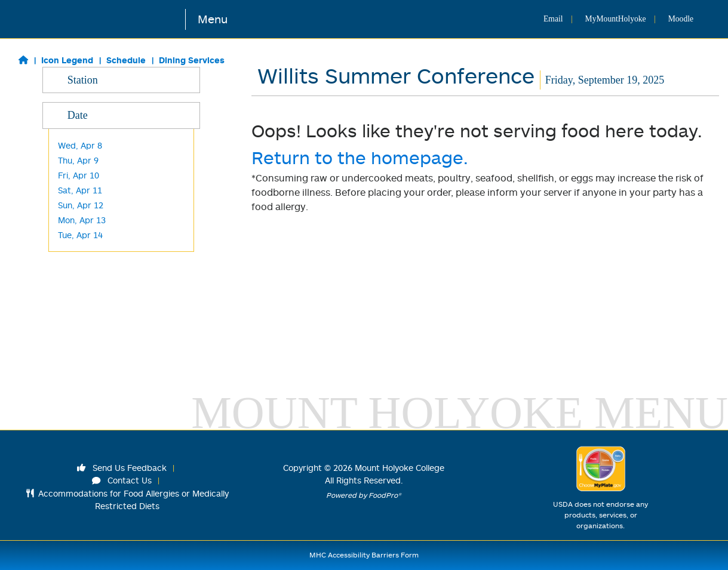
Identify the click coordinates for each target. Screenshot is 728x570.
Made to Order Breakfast (108, 154)
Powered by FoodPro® (364, 495)
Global (70, 139)
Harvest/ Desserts (94, 214)
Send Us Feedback (122, 468)
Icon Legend (67, 60)
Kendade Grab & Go (97, 244)
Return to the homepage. (360, 157)
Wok (67, 184)
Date (122, 342)
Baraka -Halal (85, 199)
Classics (73, 110)
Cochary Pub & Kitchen (103, 259)
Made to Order (87, 169)
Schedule (126, 60)
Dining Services (192, 60)
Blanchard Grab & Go (99, 289)
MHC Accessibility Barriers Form (364, 555)
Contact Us (122, 480)
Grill (65, 124)
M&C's (70, 304)
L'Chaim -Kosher (90, 229)
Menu (213, 19)
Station (122, 79)
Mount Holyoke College (400, 468)
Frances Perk (84, 274)
